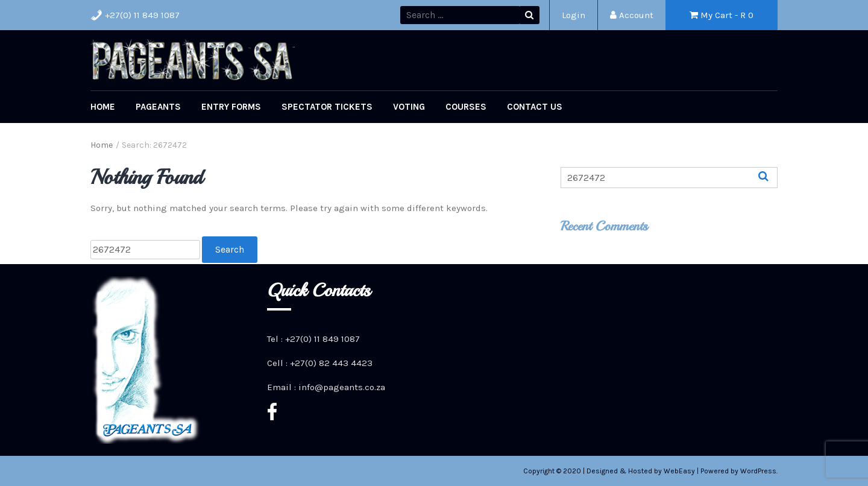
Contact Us (535, 107)
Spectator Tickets (327, 107)
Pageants (158, 107)
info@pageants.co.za (342, 387)
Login (574, 15)
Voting (409, 107)
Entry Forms (231, 107)
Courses (466, 107)
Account (632, 15)
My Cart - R (722, 15)
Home (103, 107)
